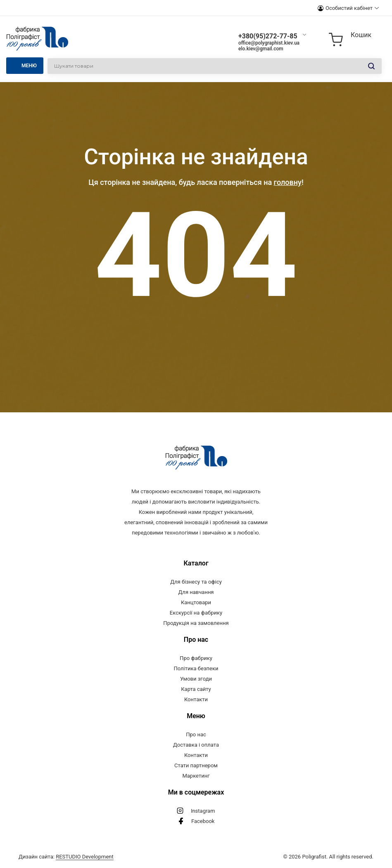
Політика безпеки (196, 668)
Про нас (196, 734)
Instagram (203, 811)
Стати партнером (196, 765)
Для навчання (196, 592)
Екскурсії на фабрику (196, 613)
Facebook (203, 821)
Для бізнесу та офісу (196, 582)
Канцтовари (196, 602)
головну (288, 182)
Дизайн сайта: (66, 857)
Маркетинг (196, 776)
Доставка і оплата (196, 745)
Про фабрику (196, 658)
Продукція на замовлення (196, 623)
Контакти (196, 699)
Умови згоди (196, 679)
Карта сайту (196, 689)
